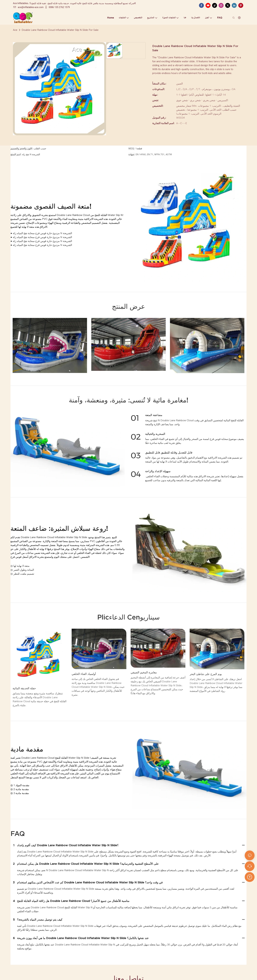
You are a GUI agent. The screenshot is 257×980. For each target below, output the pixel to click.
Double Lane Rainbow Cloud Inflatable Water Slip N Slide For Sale (60, 30)
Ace (15, 30)
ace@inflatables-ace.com (28, 7)
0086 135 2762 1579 (57, 7)
